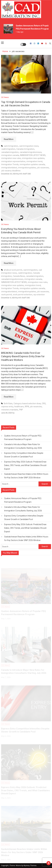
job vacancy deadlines (11, 171)
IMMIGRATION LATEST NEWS (33, 155)
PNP (21, 410)
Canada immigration (25, 149)
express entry (7, 407)
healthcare (19, 407)
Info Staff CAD (25, 174)
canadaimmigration (10, 152)
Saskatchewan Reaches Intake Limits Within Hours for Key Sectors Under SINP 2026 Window (26, 476)
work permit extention (23, 295)
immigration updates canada (32, 164)
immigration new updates (33, 158)
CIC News (5, 97)
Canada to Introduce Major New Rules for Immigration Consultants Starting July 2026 (23, 446)
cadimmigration (8, 149)
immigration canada (10, 155)
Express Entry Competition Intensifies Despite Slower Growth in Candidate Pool (24, 455)
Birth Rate (8, 403)
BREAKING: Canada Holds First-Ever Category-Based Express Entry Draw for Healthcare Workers (23, 356)
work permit (7, 295)
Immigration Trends (10, 164)
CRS (44, 403)
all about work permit (13, 270)
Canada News (19, 276)
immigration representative (13, 161)
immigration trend (34, 161)
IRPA (27, 407)
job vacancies (43, 168)
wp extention (39, 295)
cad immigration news (29, 146)
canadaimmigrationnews (31, 152)
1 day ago (20, 32)
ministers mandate (10, 410)
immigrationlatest (9, 168)
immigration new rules (11, 158)
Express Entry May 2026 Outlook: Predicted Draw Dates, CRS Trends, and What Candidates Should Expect (25, 465)
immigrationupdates (27, 168)
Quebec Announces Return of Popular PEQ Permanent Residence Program (23, 438)
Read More (9, 139)
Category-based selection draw (27, 403)
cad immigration (11, 146)
